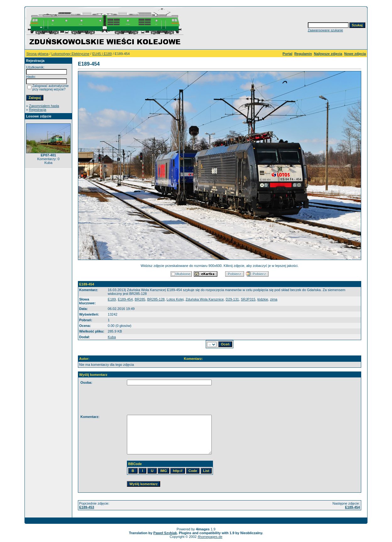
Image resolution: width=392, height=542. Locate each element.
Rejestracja (38, 110)
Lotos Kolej (175, 299)
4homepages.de (210, 537)
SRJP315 (248, 299)
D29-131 (232, 299)
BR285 (140, 299)
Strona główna (37, 54)
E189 (112, 299)
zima (274, 299)
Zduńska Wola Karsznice (205, 299)
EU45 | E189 (102, 54)
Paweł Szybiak (165, 533)
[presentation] (128, 400)
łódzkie (263, 299)
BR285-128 (156, 299)
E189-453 (87, 507)
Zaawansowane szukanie (325, 30)
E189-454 (125, 299)
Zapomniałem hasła (44, 106)
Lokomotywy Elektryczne (71, 54)
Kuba (112, 337)
